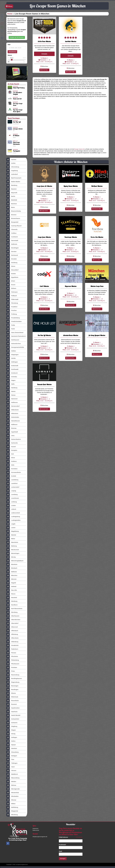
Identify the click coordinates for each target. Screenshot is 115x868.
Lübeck (11, 509)
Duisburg (12, 263)
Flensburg (12, 303)
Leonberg (12, 494)
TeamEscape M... (71, 260)
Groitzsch (12, 373)
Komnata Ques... (44, 409)
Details (44, 54)
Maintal (11, 535)
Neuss (11, 594)
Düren (11, 266)
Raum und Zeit (17, 99)
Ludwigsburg (13, 517)
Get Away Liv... (97, 354)
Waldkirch (12, 774)
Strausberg (12, 752)
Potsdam (12, 667)
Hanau (11, 395)
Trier (10, 759)
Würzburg (12, 815)
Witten (11, 804)
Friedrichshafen (14, 321)
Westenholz (13, 793)
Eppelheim (12, 277)
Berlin (11, 196)
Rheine (11, 693)
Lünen (11, 528)
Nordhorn (12, 605)
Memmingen (13, 553)
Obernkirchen (13, 620)
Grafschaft (12, 366)
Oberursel (12, 627)
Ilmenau (11, 428)
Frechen (11, 310)
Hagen (11, 380)
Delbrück (12, 244)
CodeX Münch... (44, 309)
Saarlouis (12, 712)
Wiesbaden (12, 796)
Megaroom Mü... (71, 305)
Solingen (12, 737)
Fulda (11, 325)
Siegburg (12, 726)
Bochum (12, 204)
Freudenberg (13, 318)
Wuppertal (12, 811)
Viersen (11, 771)
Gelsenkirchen (14, 344)
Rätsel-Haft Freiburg (19, 88)
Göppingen (12, 355)
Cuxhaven (12, 237)
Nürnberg (12, 612)
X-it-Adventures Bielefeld (17, 93)
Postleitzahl (63, 845)
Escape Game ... (44, 211)
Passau (11, 653)
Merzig (11, 557)
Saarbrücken (13, 708)
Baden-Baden (13, 182)
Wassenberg (13, 778)
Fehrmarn (12, 292)
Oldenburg (12, 642)
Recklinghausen (14, 678)
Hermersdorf (13, 406)
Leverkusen (13, 498)
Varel (10, 767)
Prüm (11, 671)
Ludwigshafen (13, 520)
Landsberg (12, 480)
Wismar (11, 800)
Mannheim (12, 542)
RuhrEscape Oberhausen (16, 143)
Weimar (11, 785)
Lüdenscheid (13, 513)
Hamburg (12, 388)
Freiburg (12, 314)
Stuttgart (12, 756)
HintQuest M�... (97, 209)
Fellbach (12, 296)
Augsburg (12, 171)
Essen (11, 285)
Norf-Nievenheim (14, 609)
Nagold (11, 583)
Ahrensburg (13, 167)
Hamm (11, 391)
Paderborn (12, 649)
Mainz (11, 539)
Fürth (11, 329)
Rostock (11, 704)
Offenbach (12, 631)
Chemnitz (12, 229)
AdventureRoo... (71, 358)
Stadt (61, 851)
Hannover (12, 399)
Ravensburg (13, 675)
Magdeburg (12, 531)
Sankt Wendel (13, 715)
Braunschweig (13, 211)
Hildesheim (12, 410)
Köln (10, 465)
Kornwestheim (14, 472)
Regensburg (13, 682)
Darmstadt (12, 240)
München (12, 575)
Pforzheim (12, 656)
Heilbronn (12, 402)
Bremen (11, 215)
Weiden (11, 782)
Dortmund (12, 255)
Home (10, 14)
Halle (10, 384)
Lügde (11, 524)
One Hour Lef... (44, 358)
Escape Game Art (79, 149)
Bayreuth (12, 193)
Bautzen (11, 189)
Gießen (11, 351)
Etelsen (11, 288)
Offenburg (12, 634)
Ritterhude (12, 697)
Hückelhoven (13, 421)
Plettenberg (13, 660)
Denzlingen (12, 248)
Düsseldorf (12, 270)
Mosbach (12, 568)
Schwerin (12, 723)
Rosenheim (12, 701)
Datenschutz (36, 830)
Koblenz (11, 461)
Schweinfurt (13, 719)
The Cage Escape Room (18, 104)
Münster (11, 579)
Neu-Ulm (12, 590)
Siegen (11, 730)
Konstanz (12, 469)
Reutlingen (12, 690)
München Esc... (97, 309)
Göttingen (12, 362)
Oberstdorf (12, 623)
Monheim (12, 564)
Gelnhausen (13, 340)
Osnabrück (12, 645)
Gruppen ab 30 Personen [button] (17, 37)
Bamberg (12, 185)
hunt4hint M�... (71, 72)
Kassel (11, 447)
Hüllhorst (12, 425)
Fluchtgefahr (17, 151)
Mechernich (13, 550)
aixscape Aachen (18, 129)
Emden (11, 274)
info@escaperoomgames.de (40, 837)
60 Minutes (16, 136)
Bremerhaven (13, 218)
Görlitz (11, 358)
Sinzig (11, 734)
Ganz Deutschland (15, 333)
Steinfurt (12, 748)
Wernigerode (13, 789)
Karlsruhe (12, 443)
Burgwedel (12, 222)
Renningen (12, 686)
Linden (11, 506)
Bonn (11, 207)
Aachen (11, 160)
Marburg (12, 546)
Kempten (12, 450)
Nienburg (12, 601)
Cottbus (11, 233)
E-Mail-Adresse (64, 837)
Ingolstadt (12, 432)
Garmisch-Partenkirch (16, 336)
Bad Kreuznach (14, 178)
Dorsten (11, 252)
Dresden (12, 259)
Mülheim (12, 572)
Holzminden (13, 417)
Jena (10, 436)
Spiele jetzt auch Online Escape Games (17, 77)
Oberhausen (13, 616)
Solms (11, 741)
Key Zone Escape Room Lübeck (18, 111)
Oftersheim (12, 638)
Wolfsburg (12, 807)
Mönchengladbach (15, 561)
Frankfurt (12, 307)
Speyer (11, 745)
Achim (11, 163)
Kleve (11, 458)
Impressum (35, 828)
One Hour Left (17, 122)
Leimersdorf (13, 487)
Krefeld (11, 476)
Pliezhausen (13, 664)
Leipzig (11, 491)
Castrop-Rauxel (14, 226)
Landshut (12, 483)
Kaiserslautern (14, 439)
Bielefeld (12, 200)
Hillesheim (12, 413)
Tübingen (12, 763)
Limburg (12, 502)
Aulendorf (12, 174)
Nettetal (11, 586)
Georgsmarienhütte (15, 347)
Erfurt (11, 281)
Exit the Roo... (44, 70)
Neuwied (12, 598)
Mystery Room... (71, 209)
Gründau (12, 377)
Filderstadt (12, 299)
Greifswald (12, 369)
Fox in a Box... (97, 260)
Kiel (10, 454)
